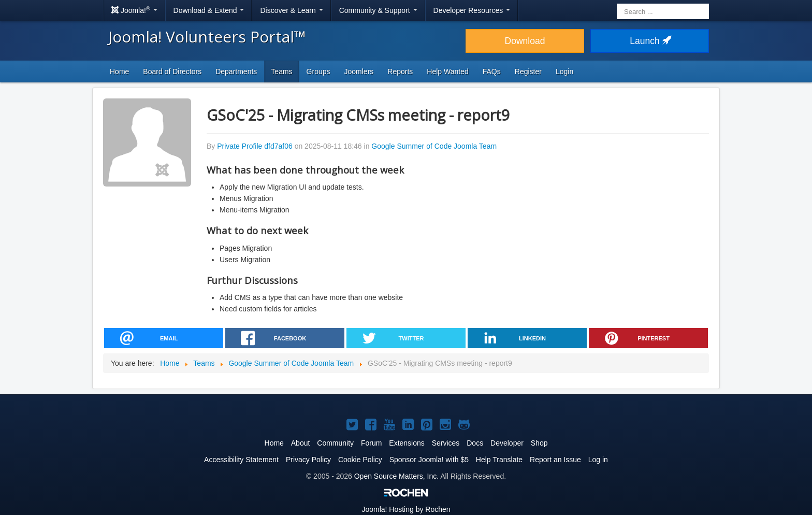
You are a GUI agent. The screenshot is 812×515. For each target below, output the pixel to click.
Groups (318, 71)
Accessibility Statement (241, 460)
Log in (598, 460)
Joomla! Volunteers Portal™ (207, 37)
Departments (236, 71)
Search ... (617, 3)
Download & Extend (209, 10)
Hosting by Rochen (406, 509)
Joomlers (359, 71)
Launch (649, 41)
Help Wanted (447, 71)
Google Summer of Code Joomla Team (434, 146)
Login (564, 71)
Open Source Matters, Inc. (396, 476)
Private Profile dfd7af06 (255, 146)
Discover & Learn (291, 10)
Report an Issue (555, 460)
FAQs (492, 71)
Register (528, 71)
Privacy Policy (308, 460)
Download (525, 41)
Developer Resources (472, 10)
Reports (400, 71)
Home (119, 71)
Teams (281, 71)
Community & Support (378, 10)
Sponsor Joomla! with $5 (429, 460)
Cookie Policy (360, 460)
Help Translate (499, 460)
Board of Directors (172, 71)
